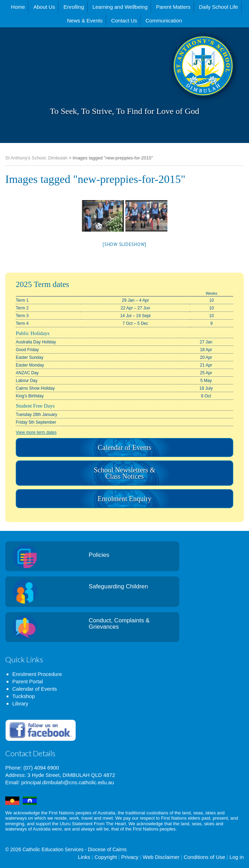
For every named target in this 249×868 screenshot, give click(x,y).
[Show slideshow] (124, 244)
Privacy (130, 857)
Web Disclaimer (161, 857)
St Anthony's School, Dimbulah (168, 83)
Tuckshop (23, 696)
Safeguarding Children (118, 586)
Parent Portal (28, 681)
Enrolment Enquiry (125, 499)
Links (84, 857)
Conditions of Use (204, 857)
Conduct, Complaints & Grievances (119, 624)
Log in (237, 857)
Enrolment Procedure (37, 674)
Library (20, 703)
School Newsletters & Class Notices (125, 473)
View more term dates (36, 432)
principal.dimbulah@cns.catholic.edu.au (68, 782)
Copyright (106, 857)
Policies (99, 555)
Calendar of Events (124, 447)
